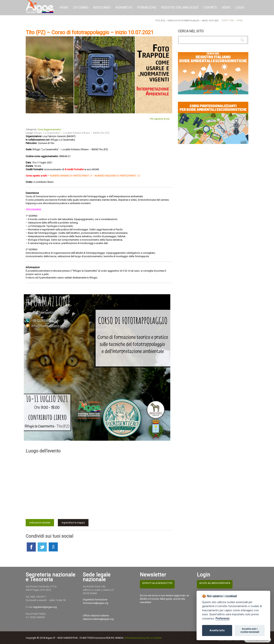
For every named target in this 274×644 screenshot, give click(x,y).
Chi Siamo (81, 8)
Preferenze (223, 619)
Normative (124, 8)
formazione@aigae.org (96, 603)
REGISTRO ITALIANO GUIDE (180, 8)
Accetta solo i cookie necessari (250, 630)
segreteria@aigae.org (45, 607)
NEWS (226, 8)
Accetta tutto (217, 630)
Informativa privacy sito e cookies (143, 638)
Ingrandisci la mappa (73, 523)
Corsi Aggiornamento (49, 129)
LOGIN (240, 8)
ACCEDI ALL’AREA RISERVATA (215, 583)
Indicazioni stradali (40, 523)
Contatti (210, 8)
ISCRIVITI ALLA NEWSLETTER (157, 583)
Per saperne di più (160, 119)
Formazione (147, 8)
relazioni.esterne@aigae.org (98, 619)
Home (64, 8)
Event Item (228, 20)
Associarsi (102, 8)
